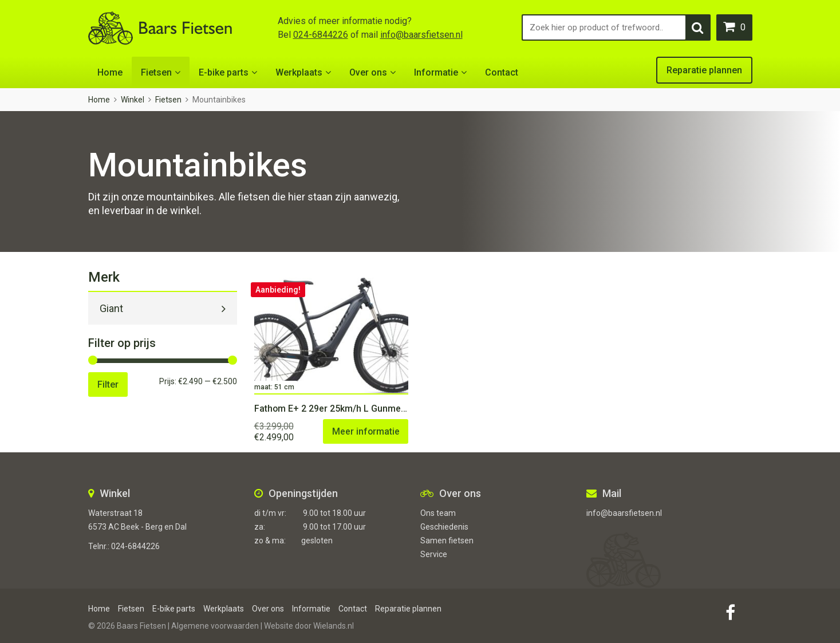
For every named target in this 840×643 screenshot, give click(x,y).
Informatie (436, 72)
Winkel (133, 100)
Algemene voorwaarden (215, 626)
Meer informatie (365, 431)
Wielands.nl (334, 626)
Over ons (368, 72)
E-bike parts (224, 72)
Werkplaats (299, 72)
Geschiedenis (444, 527)
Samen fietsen (447, 541)
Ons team (438, 513)
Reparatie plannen (704, 70)
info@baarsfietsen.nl (421, 35)
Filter (108, 384)
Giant (111, 308)
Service (434, 554)
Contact (502, 72)
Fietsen (156, 72)
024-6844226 (321, 35)
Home (110, 72)
